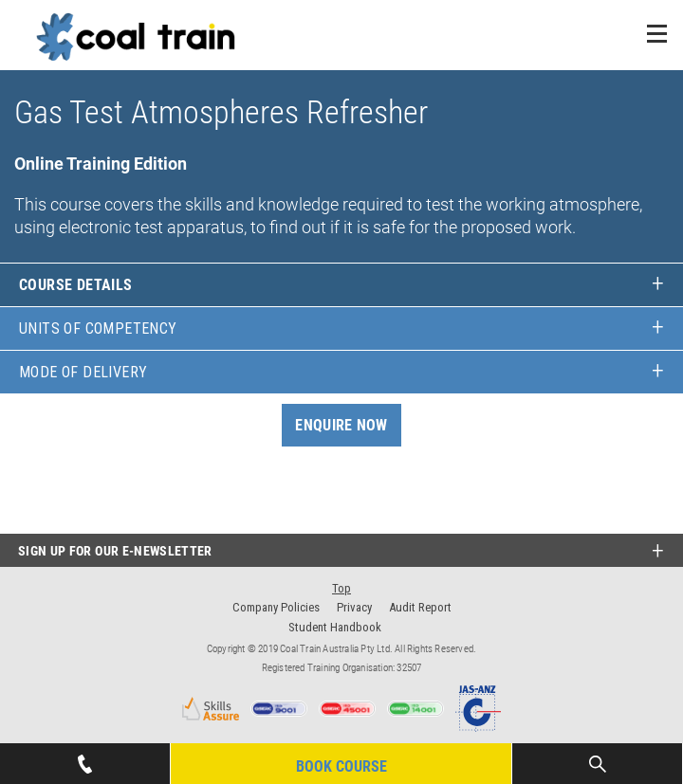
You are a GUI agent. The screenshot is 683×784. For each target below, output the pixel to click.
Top (341, 588)
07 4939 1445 (84, 758)
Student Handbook (335, 627)
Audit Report (420, 607)
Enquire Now (341, 425)
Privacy (354, 607)
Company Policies (276, 607)
